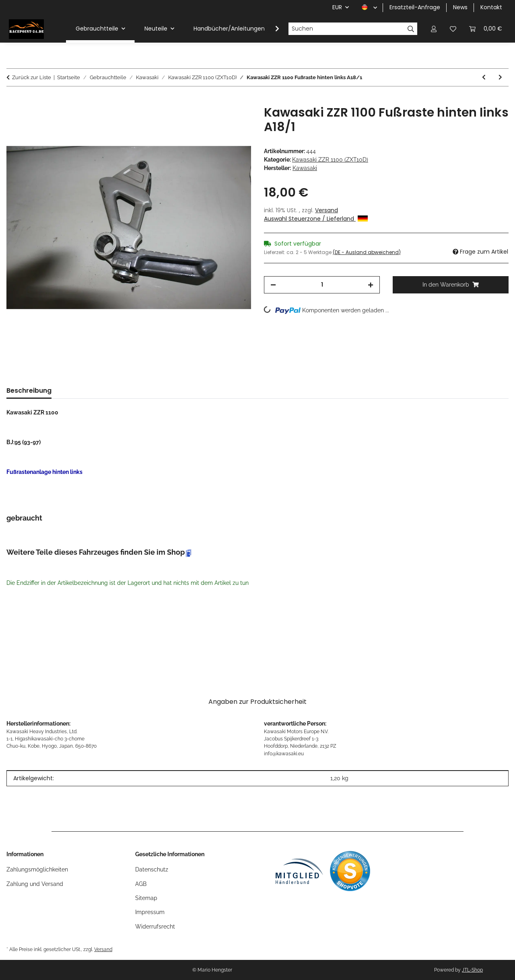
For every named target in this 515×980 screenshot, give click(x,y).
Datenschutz (152, 869)
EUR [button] (337, 7)
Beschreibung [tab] (29, 391)
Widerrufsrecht (155, 927)
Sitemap (146, 898)
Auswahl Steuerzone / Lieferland (316, 219)
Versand (327, 210)
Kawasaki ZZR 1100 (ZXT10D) (330, 160)
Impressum (150, 912)
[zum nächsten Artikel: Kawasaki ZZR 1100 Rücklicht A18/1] (500, 77)
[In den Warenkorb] (13, 101)
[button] (434, 29)
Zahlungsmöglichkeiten (37, 869)
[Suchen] (346, 29)
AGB (141, 884)
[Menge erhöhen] (371, 285)
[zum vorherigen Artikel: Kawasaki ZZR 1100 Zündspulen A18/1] (484, 77)
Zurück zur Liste (32, 77)
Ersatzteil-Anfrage (415, 7)
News (460, 7)
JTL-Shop (472, 970)
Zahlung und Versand (35, 884)
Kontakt (491, 7)
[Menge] (322, 285)
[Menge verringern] (273, 285)
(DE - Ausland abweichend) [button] (367, 252)
